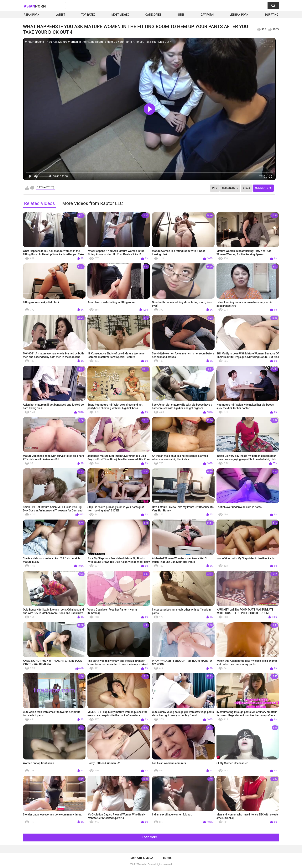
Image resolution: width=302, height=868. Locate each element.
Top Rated (88, 15)
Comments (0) (263, 188)
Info (215, 188)
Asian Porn (32, 15)
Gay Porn (207, 15)
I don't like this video (32, 188)
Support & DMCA (142, 858)
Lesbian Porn (239, 15)
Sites (181, 15)
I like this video (27, 188)
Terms (167, 858)
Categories (153, 15)
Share (247, 188)
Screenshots (230, 188)
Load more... (151, 837)
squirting (271, 15)
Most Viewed (120, 15)
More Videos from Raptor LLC (93, 203)
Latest (60, 15)
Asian (35, 6)
